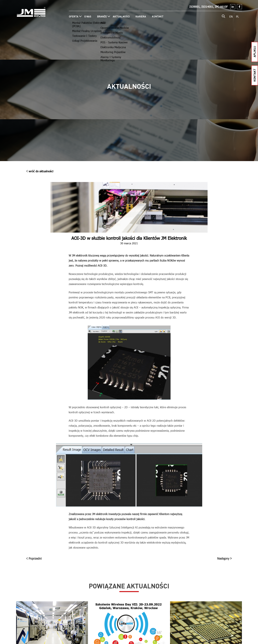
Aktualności (121, 16)
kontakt (254, 75)
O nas (88, 16)
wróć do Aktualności (40, 171)
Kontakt (158, 16)
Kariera (141, 16)
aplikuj (254, 51)
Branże (102, 16)
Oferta (74, 16)
